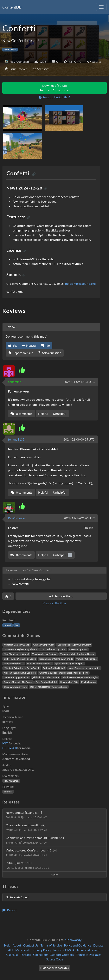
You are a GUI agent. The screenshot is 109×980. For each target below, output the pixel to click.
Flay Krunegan (11, 781)
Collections (41, 955)
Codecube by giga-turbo (16, 677)
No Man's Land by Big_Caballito (20, 673)
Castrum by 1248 (78, 649)
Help (7, 945)
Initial (28, 865)
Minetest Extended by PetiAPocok (22, 668)
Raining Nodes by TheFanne (18, 682)
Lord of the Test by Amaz (53, 649)
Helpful (43, 414)
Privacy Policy (42, 950)
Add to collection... (61, 596)
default (8, 625)
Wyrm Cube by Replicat (39, 663)
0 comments (21, 414)
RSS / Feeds (23, 950)
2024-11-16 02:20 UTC (79, 518)
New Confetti (27, 815)
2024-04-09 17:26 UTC (79, 382)
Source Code (55, 959)
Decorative (10, 49)
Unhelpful (60, 414)
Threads (26, 955)
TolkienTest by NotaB (54, 668)
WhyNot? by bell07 (14, 663)
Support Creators (62, 955)
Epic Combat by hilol (46, 682)
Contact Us (31, 945)
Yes (13, 345)
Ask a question (50, 353)
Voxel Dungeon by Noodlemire (84, 668)
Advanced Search (88, 950)
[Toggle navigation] (101, 7)
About (17, 945)
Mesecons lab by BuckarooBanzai (77, 654)
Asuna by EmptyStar (43, 645)
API (11, 950)
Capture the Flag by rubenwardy (74, 645)
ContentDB (12, 7)
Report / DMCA (64, 950)
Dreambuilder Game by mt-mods (56, 659)
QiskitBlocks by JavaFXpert (69, 663)
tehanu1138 (16, 439)
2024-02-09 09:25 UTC (79, 439)
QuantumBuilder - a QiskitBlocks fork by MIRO (64, 673)
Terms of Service (51, 945)
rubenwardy (73, 940)
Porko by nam (88, 682)
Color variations (27, 827)
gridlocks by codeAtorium (45, 677)
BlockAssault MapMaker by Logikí (80, 677)
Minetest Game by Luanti (17, 645)
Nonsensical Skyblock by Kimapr (20, 649)
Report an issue (21, 353)
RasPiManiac (17, 518)
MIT (5, 743)
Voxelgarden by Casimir (44, 654)
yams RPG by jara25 (87, 659)
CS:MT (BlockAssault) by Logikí (20, 659)
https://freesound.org (80, 283)
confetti (8, 792)
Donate (98, 945)
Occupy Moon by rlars (15, 687)
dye (17, 625)
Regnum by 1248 (69, 682)
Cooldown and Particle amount (35, 840)
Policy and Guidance (78, 945)
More (54, 875)
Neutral (29, 345)
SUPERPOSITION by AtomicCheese (49, 687)
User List (12, 955)
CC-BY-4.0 (10, 748)
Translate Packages (89, 955)
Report (10, 910)
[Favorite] (8, 596)
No (46, 345)
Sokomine (15, 382)
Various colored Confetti (31, 853)
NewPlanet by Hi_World (16, 654)
